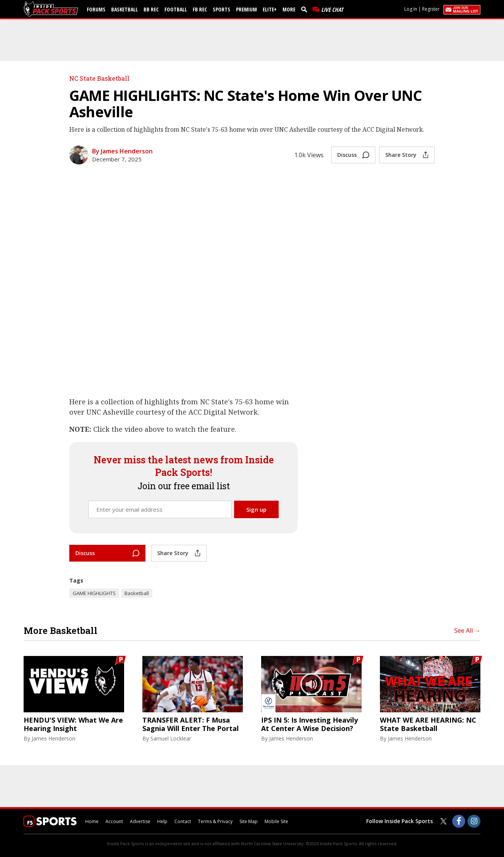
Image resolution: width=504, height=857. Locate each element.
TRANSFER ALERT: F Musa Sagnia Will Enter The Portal (191, 724)
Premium (246, 9)
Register (431, 9)
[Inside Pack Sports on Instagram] (474, 821)
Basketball (124, 9)
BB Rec (151, 9)
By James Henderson (122, 151)
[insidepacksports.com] (52, 9)
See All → (467, 630)
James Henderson (53, 738)
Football (176, 9)
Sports (222, 9)
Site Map (249, 821)
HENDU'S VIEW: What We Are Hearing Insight (73, 724)
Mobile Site (276, 821)
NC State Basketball (99, 78)
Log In (411, 9)
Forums (96, 9)
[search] (306, 9)
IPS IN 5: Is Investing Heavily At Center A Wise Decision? (309, 724)
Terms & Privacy (215, 821)
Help (162, 821)
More (289, 9)
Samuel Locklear (171, 738)
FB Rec (200, 9)
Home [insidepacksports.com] (92, 821)
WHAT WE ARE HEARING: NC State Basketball (428, 724)
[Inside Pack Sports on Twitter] (443, 821)
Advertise (140, 821)
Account (114, 821)
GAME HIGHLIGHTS (94, 593)
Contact (183, 821)
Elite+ (270, 9)
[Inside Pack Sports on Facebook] (459, 821)
